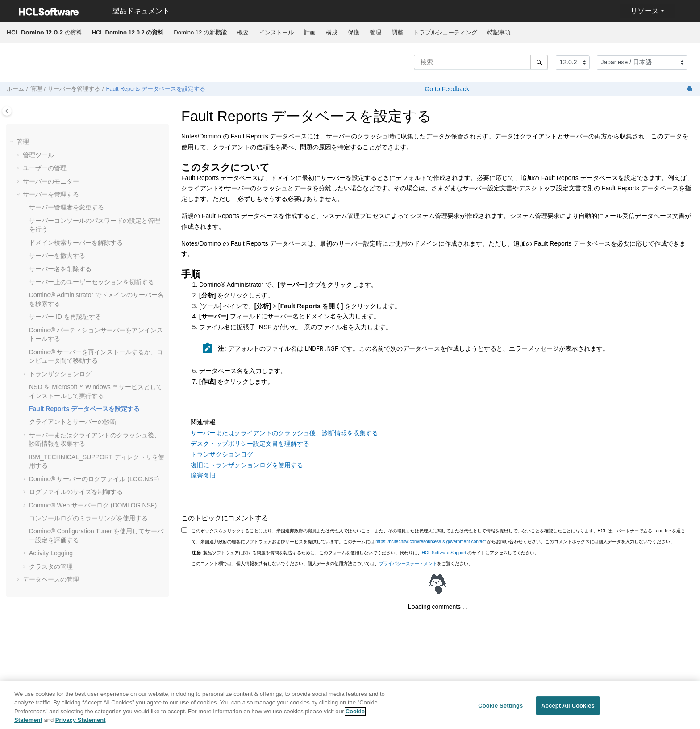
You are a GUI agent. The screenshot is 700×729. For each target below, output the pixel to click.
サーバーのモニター (51, 181)
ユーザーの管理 (45, 168)
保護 (354, 32)
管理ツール (38, 155)
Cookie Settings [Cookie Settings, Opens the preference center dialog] (500, 712)
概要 (243, 32)
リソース (645, 11)
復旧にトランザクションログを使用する (247, 465)
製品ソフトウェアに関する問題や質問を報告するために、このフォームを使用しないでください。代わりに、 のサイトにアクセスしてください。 (365, 553)
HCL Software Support (444, 553)
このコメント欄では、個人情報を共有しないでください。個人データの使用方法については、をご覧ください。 (332, 564)
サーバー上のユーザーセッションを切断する (92, 282)
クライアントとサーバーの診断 (73, 422)
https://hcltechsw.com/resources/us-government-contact (431, 542)
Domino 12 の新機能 (200, 32)
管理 (375, 32)
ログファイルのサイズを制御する (76, 492)
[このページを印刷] (690, 89)
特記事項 (499, 32)
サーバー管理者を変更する (67, 207)
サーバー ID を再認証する (65, 317)
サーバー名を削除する (60, 269)
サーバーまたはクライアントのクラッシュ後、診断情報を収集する (284, 433)
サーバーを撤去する (57, 256)
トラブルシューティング (445, 32)
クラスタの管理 (51, 566)
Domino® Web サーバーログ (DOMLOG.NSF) (93, 505)
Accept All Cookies (568, 712)
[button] (13, 142)
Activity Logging (51, 553)
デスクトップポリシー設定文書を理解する (250, 444)
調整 (397, 32)
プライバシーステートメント (408, 564)
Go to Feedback (446, 89)
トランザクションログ (60, 374)
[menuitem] (128, 33)
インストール (276, 32)
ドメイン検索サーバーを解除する (76, 243)
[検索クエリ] (481, 62)
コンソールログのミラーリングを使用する (88, 518)
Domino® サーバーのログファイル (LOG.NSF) (94, 479)
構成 (332, 32)
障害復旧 (203, 475)
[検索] (539, 62)
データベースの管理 (51, 579)
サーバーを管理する (74, 89)
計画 (310, 32)
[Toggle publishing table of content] (7, 111)
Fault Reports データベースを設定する (156, 89)
